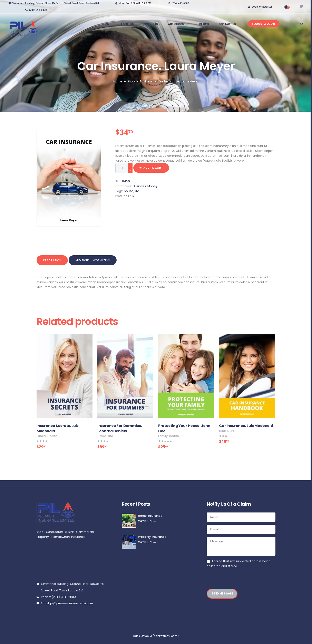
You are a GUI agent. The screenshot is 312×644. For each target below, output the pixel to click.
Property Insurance (152, 537)
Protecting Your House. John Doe (184, 428)
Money (152, 186)
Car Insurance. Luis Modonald (246, 426)
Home (118, 82)
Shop (131, 81)
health (52, 436)
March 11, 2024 (147, 521)
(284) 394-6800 (64, 597)
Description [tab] (53, 260)
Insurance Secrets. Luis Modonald (58, 428)
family (41, 436)
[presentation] (238, 581)
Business (146, 82)
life (137, 191)
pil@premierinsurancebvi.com (72, 603)
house (129, 191)
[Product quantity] (124, 168)
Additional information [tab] (95, 260)
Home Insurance (150, 516)
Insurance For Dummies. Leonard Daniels (120, 428)
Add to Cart (154, 168)
